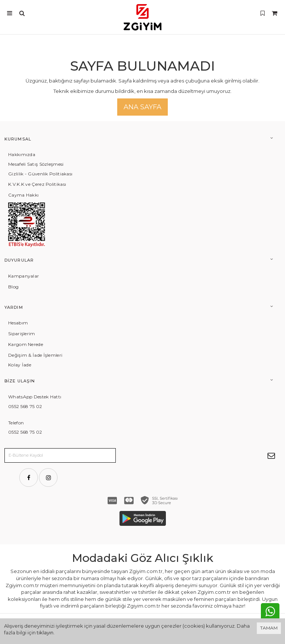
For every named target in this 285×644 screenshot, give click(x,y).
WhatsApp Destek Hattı (35, 397)
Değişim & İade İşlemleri (35, 355)
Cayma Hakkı (23, 195)
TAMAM (269, 628)
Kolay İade (20, 365)
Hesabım (18, 323)
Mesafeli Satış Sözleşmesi (36, 164)
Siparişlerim (22, 334)
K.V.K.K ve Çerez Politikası (37, 184)
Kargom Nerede (26, 344)
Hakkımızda (22, 154)
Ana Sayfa (142, 107)
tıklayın (45, 632)
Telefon (16, 423)
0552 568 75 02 (25, 406)
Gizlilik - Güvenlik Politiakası (40, 174)
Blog (13, 287)
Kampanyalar (24, 276)
